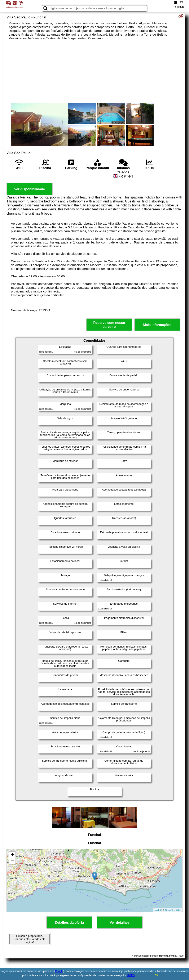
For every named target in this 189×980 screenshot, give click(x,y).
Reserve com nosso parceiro (109, 325)
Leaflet (157, 910)
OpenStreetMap (173, 910)
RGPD (131, 975)
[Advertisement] (94, 72)
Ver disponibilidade (30, 189)
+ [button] (12, 855)
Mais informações (157, 325)
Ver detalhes (120, 923)
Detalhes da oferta (69, 923)
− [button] (12, 861)
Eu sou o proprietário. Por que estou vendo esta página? (30, 939)
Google (59, 971)
